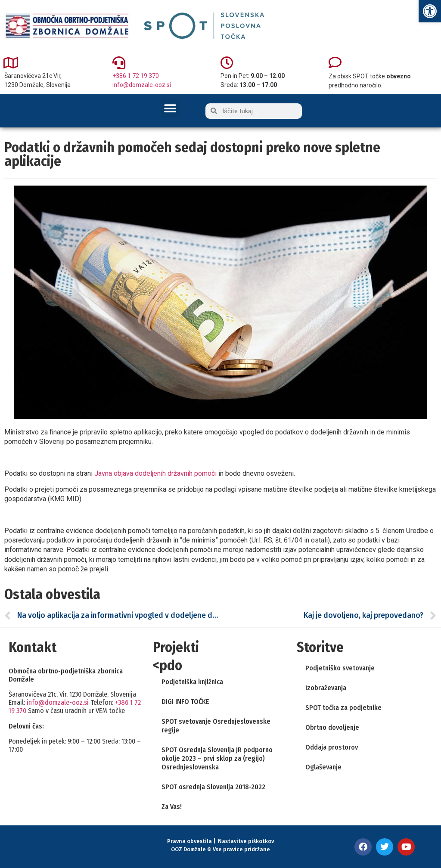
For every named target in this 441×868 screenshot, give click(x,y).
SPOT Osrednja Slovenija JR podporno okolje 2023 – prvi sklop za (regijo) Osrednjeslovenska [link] (217, 758)
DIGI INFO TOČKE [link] (185, 702)
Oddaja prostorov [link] (332, 747)
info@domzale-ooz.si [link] (142, 85)
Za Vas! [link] (172, 807)
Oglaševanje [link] (323, 767)
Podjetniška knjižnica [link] (192, 682)
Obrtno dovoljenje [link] (332, 727)
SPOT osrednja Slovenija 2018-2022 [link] (213, 787)
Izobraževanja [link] (326, 688)
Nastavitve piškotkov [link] (246, 841)
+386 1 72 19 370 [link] (136, 76)
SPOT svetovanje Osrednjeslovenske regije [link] (216, 726)
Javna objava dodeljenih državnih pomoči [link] (155, 473)
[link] (430, 11)
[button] (170, 108)
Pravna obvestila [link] (189, 841)
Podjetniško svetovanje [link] (340, 668)
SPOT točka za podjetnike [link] (343, 708)
